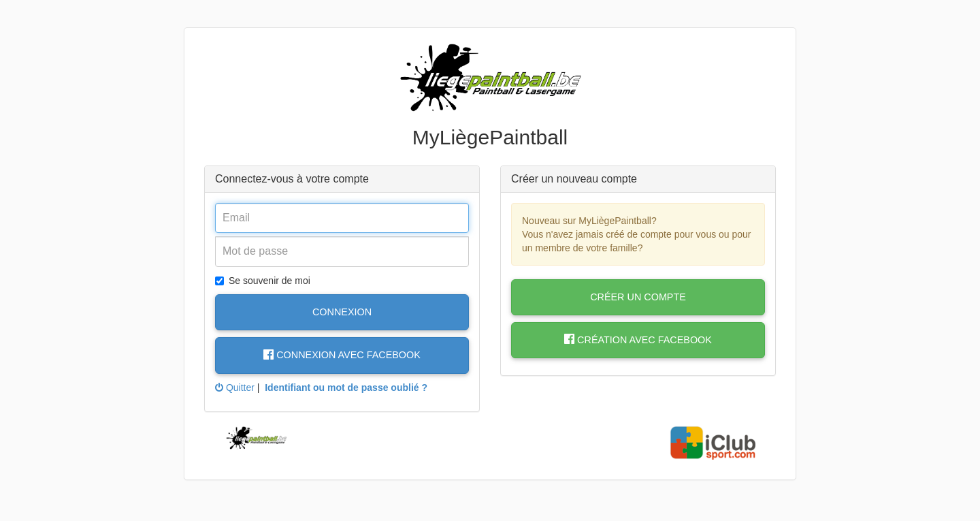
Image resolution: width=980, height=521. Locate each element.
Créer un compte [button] (638, 297)
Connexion (342, 312)
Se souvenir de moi (263, 281)
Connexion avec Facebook (342, 355)
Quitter (235, 388)
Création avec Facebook (638, 340)
